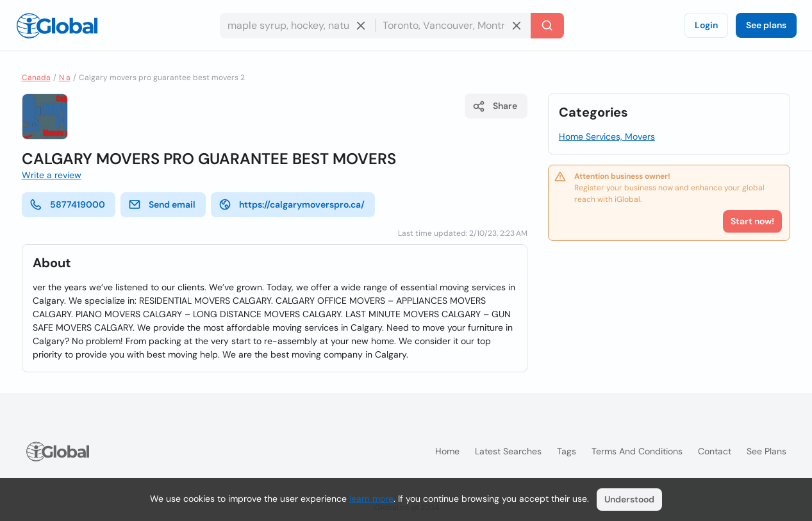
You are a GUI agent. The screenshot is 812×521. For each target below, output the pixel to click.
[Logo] (57, 26)
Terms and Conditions (637, 451)
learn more (371, 499)
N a (65, 78)
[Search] (547, 26)
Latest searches (508, 451)
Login (706, 25)
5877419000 (67, 204)
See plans (766, 25)
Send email (162, 204)
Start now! (752, 221)
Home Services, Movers (607, 136)
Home (447, 451)
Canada (36, 78)
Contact (715, 451)
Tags (567, 451)
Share (495, 106)
